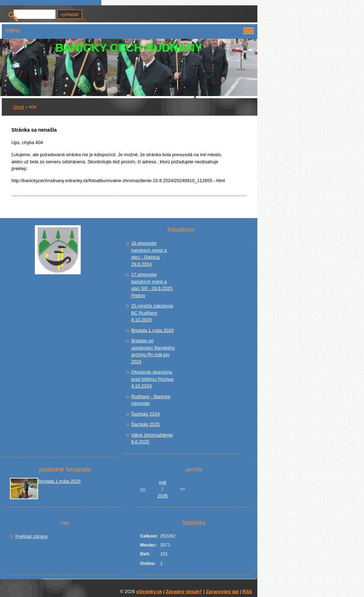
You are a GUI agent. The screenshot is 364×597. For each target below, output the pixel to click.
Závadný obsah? (184, 591)
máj (163, 482)
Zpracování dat (222, 591)
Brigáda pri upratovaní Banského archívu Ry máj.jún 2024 (153, 351)
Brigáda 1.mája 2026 (152, 330)
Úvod (18, 107)
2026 (163, 496)
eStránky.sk (149, 591)
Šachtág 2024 (145, 414)
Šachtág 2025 (145, 424)
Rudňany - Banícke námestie (151, 400)
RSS (247, 591)
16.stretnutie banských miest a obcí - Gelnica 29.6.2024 (149, 254)
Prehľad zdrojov (31, 536)
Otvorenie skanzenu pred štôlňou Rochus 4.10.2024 (152, 379)
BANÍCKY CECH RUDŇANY (129, 48)
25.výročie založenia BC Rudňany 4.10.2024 (152, 313)
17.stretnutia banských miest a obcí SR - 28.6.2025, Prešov (152, 285)
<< (143, 489)
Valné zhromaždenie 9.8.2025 (152, 438)
